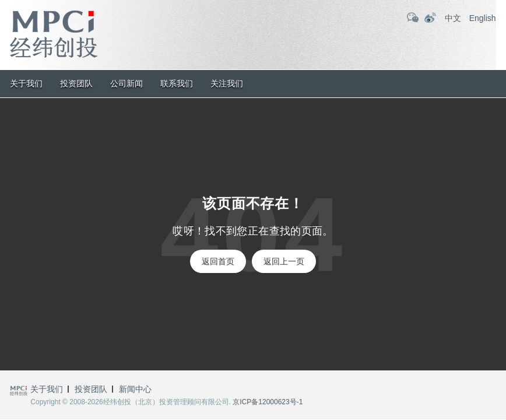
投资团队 (76, 83)
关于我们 (26, 83)
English (483, 18)
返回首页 (218, 261)
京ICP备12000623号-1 (268, 402)
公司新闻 (126, 83)
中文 (453, 18)
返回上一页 (284, 261)
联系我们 (177, 83)
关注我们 (227, 83)
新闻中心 (135, 389)
